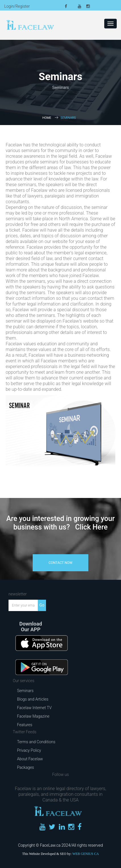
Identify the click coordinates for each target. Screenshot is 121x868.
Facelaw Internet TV (34, 708)
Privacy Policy (29, 750)
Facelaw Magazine (33, 716)
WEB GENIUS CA (86, 854)
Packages (26, 767)
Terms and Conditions (36, 742)
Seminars (25, 691)
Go (42, 605)
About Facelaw (30, 759)
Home (47, 118)
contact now (60, 563)
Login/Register (17, 6)
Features (25, 725)
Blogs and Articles (33, 699)
